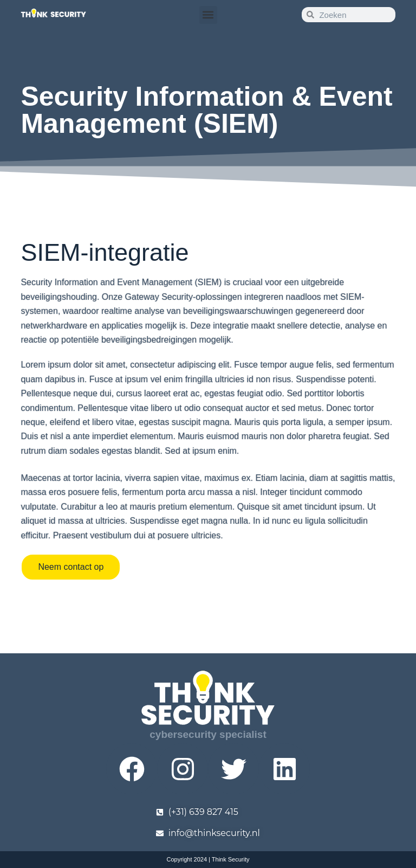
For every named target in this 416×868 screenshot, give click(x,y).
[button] (208, 15)
